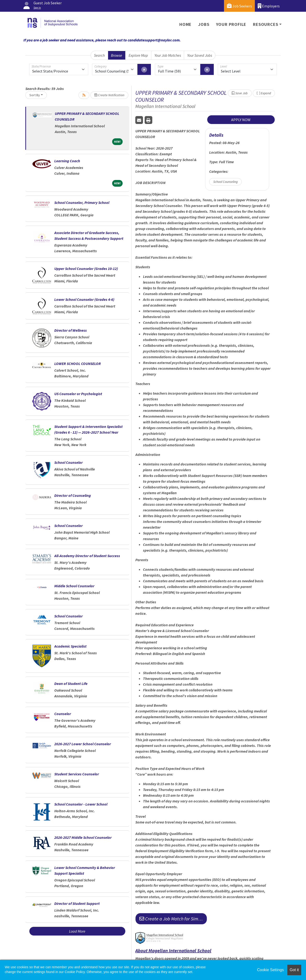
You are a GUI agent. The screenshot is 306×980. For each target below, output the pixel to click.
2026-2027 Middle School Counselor (83, 837)
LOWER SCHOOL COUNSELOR (78, 364)
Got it (294, 970)
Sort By (35, 95)
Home (185, 24)
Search (99, 55)
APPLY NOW (241, 120)
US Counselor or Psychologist (78, 394)
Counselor (63, 714)
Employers (269, 6)
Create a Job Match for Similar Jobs (173, 919)
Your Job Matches (168, 55)
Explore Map (138, 55)
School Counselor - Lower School (81, 804)
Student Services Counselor (77, 774)
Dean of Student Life (71, 683)
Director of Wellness (71, 330)
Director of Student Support (77, 903)
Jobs (204, 24)
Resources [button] (265, 24)
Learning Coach (67, 161)
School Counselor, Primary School (82, 202)
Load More (77, 931)
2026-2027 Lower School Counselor (83, 744)
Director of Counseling (73, 495)
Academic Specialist (70, 646)
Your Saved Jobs (200, 55)
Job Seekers (239, 6)
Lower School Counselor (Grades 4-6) (84, 299)
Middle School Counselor (74, 586)
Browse (117, 55)
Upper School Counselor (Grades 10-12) (86, 269)
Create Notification (109, 95)
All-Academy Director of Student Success (87, 556)
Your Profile (231, 24)
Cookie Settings (270, 970)
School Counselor (68, 462)
